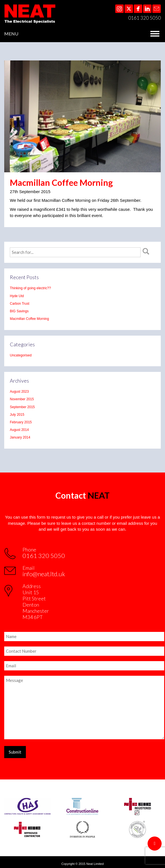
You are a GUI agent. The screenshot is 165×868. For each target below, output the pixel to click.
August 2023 (19, 392)
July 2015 (17, 415)
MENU (11, 34)
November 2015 (22, 399)
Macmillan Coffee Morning (29, 319)
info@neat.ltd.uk (44, 574)
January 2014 (20, 437)
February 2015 (21, 422)
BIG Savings (19, 311)
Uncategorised (21, 355)
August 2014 (19, 430)
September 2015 (22, 407)
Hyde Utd (17, 296)
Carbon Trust (20, 304)
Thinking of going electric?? (30, 288)
